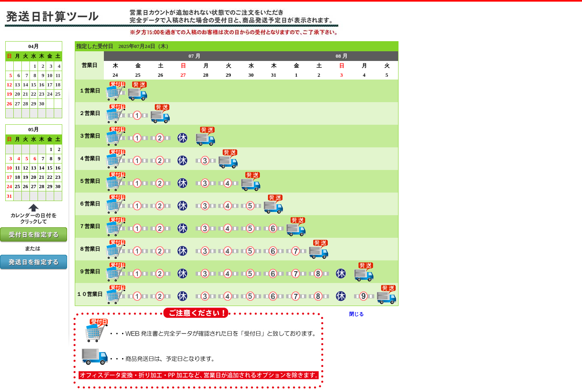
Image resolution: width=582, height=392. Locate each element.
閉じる (356, 314)
